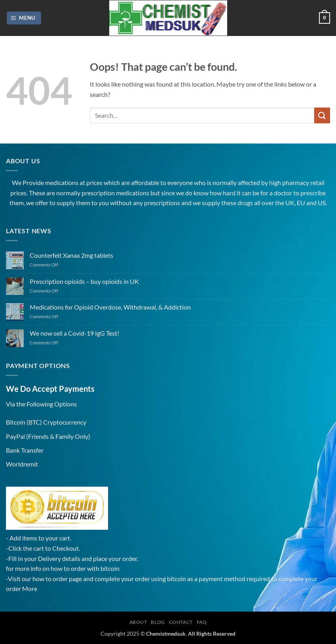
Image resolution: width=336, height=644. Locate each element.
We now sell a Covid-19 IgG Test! (74, 333)
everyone (180, 182)
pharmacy (296, 182)
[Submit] (322, 115)
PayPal (15, 436)
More (30, 588)
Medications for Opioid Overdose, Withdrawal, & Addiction (110, 307)
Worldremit (22, 464)
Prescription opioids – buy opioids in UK (84, 281)
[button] (24, 18)
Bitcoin (16, 422)
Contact (181, 622)
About (138, 622)
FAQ (202, 622)
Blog (158, 622)
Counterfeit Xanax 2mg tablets (71, 255)
